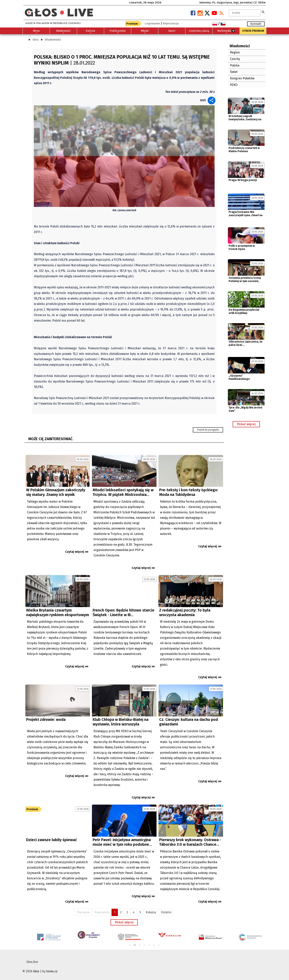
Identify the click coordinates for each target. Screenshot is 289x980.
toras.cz (52, 971)
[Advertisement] (124, 610)
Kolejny (151, 912)
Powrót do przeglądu (208, 430)
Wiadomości (53, 40)
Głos (36, 40)
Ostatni (166, 912)
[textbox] (245, 13)
